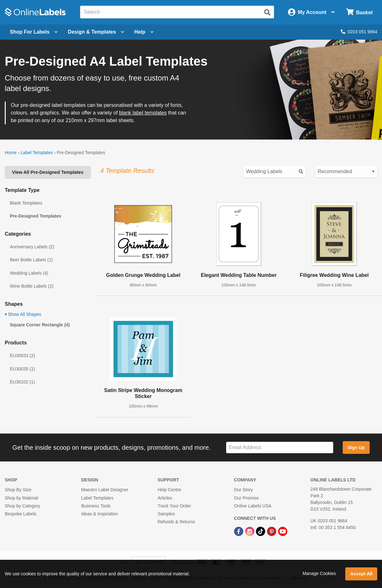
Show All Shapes (23, 314)
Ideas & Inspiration (99, 514)
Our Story (244, 490)
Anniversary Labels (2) (32, 247)
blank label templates (143, 113)
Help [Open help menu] (144, 32)
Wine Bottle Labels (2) (32, 286)
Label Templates (37, 153)
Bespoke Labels (21, 514)
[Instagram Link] (250, 531)
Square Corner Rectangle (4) (40, 325)
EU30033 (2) (22, 356)
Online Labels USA (253, 506)
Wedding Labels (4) (29, 273)
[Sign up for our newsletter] (280, 448)
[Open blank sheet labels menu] (34, 32)
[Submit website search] (267, 12)
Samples (166, 514)
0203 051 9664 (359, 32)
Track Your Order (174, 506)
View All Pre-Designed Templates (48, 172)
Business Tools (96, 506)
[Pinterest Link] (272, 531)
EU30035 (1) (22, 369)
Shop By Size (18, 490)
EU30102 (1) (22, 382)
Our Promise (247, 498)
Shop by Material (21, 498)
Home (11, 153)
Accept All (361, 574)
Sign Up (356, 448)
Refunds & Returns (176, 522)
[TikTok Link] (261, 531)
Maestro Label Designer (105, 490)
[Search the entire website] (177, 12)
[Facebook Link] (239, 531)
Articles (165, 498)
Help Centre (169, 490)
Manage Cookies (319, 573)
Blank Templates (26, 203)
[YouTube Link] (283, 531)
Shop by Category (22, 506)
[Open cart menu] (359, 12)
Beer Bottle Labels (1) (31, 260)
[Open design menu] (96, 32)
